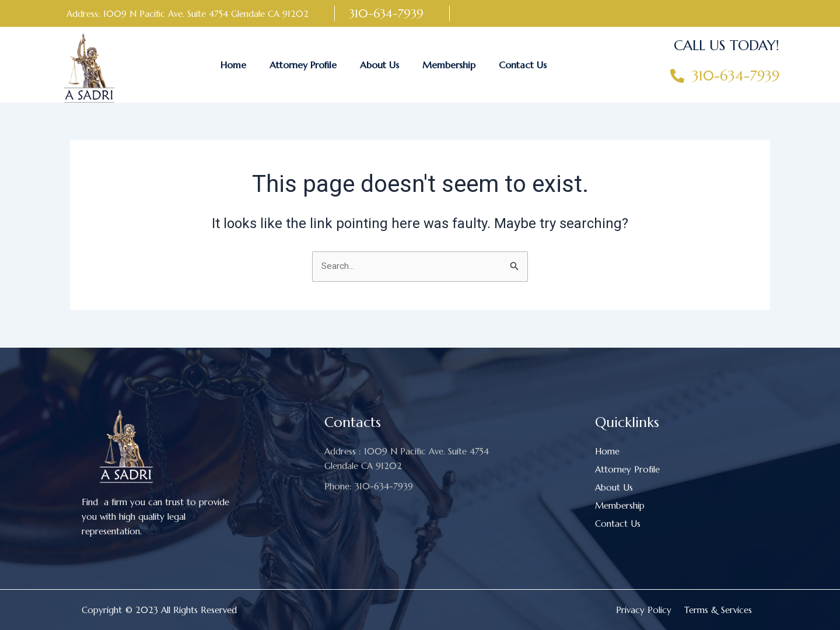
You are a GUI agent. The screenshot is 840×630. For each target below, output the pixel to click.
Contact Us (523, 65)
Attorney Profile (303, 65)
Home (233, 65)
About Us (379, 65)
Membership (449, 65)
